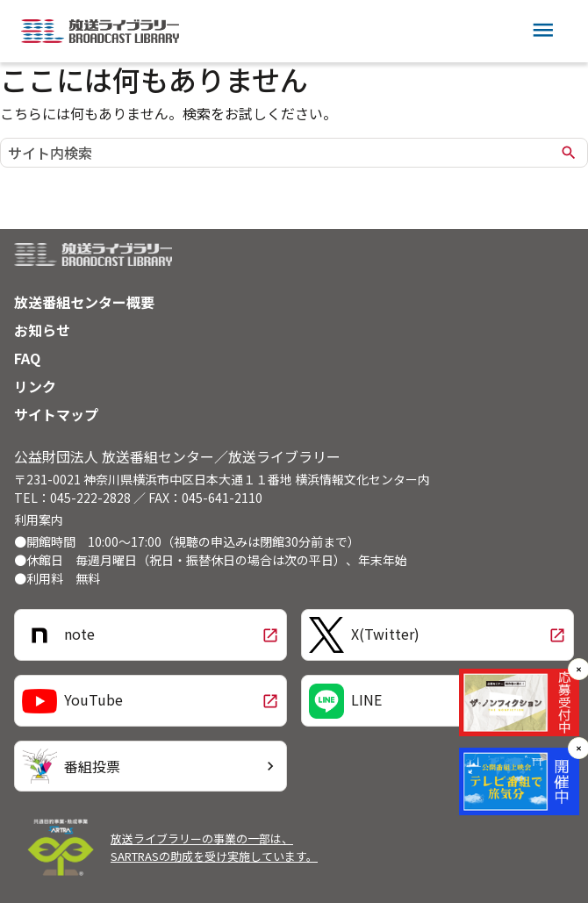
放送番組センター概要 (84, 302)
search (569, 153)
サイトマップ (56, 414)
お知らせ (42, 330)
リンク (35, 386)
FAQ (27, 358)
